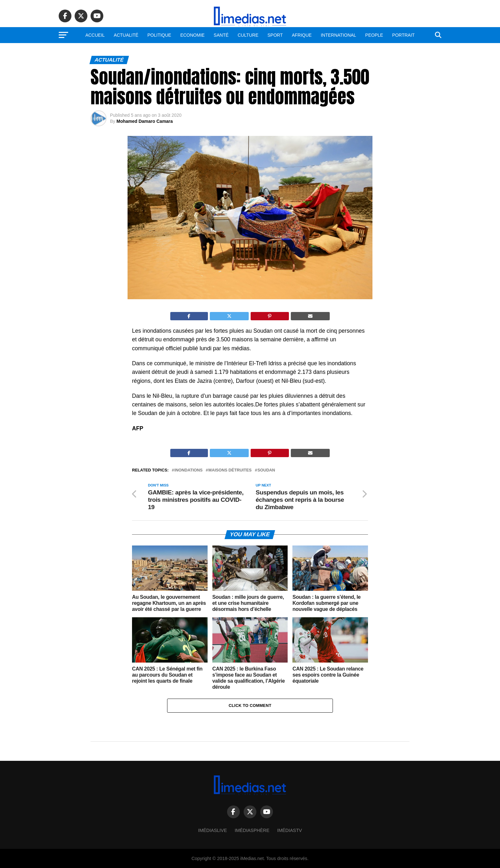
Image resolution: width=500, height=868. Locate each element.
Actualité (126, 35)
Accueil (95, 35)
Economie (192, 35)
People (374, 35)
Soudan (266, 470)
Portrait (404, 35)
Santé (221, 35)
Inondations (189, 470)
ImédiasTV (290, 830)
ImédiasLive (212, 830)
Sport (275, 35)
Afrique (302, 35)
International (338, 35)
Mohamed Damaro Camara (145, 121)
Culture (248, 35)
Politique (159, 35)
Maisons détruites (230, 470)
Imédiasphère (252, 830)
